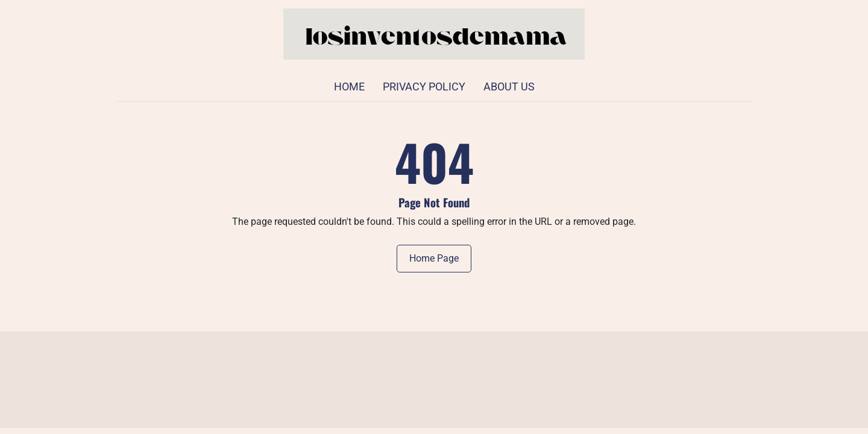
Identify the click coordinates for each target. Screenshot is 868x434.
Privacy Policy (424, 86)
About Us (509, 86)
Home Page (434, 258)
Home (349, 86)
